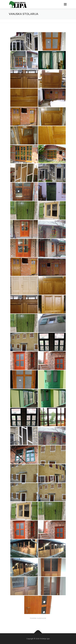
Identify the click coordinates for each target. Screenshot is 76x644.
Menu (65, 4)
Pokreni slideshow (38, 618)
